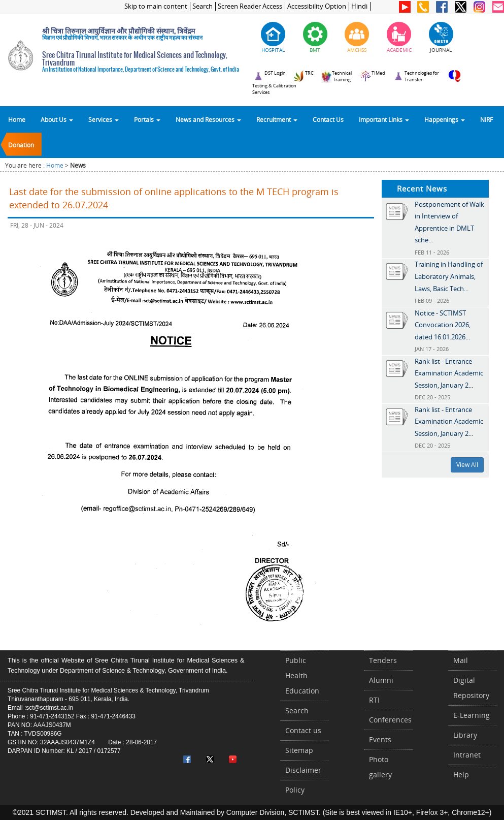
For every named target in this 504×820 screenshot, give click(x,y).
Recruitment (277, 119)
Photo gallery (380, 767)
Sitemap (299, 750)
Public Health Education (302, 675)
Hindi (359, 6)
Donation (21, 145)
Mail (461, 660)
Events (380, 739)
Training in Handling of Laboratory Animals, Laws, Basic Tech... (449, 276)
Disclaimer (303, 770)
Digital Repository (471, 688)
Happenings (445, 119)
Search (203, 6)
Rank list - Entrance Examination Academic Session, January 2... (449, 373)
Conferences (390, 720)
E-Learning (472, 715)
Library (465, 735)
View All (467, 465)
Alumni (381, 680)
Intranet (467, 755)
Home (17, 119)
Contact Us (328, 119)
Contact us (303, 730)
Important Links (384, 119)
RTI (374, 700)
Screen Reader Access (250, 6)
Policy (295, 790)
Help (461, 775)
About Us (57, 119)
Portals (147, 119)
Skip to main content (156, 6)
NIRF (486, 119)
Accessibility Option (317, 6)
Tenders (383, 660)
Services (104, 119)
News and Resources (208, 119)
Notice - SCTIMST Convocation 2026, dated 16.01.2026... (443, 325)
